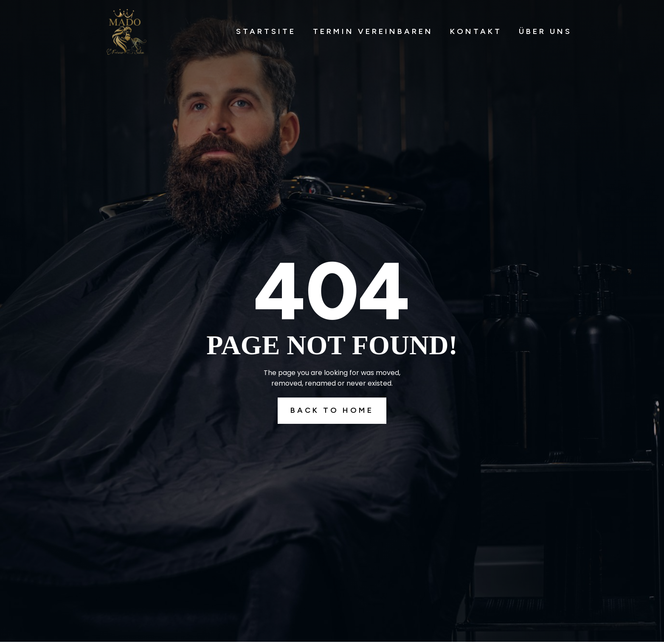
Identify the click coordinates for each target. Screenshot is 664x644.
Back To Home (332, 410)
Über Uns (545, 31)
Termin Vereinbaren (373, 31)
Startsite (266, 31)
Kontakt (476, 31)
